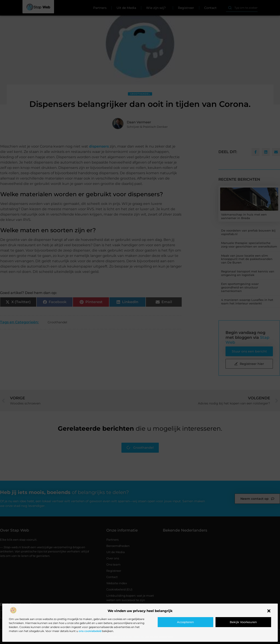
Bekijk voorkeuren (243, 622)
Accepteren (185, 622)
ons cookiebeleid (90, 631)
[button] (269, 611)
